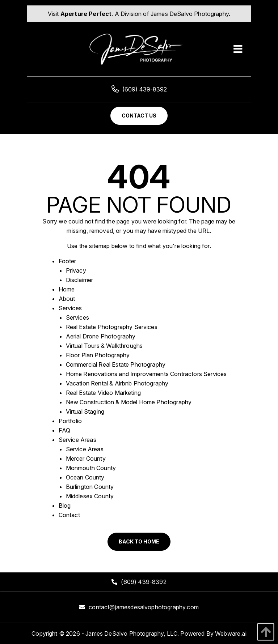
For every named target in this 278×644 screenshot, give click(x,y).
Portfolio (70, 421)
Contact (69, 515)
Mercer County (86, 459)
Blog (65, 506)
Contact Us (139, 116)
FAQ (64, 430)
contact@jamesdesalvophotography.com (144, 607)
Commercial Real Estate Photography (116, 364)
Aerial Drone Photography (101, 336)
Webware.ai (231, 634)
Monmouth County (91, 468)
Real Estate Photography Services (112, 327)
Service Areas (77, 440)
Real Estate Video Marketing (103, 393)
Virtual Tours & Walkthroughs (104, 346)
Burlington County (90, 487)
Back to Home (139, 541)
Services (70, 308)
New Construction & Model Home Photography (129, 402)
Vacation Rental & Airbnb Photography (117, 383)
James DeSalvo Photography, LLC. (132, 634)
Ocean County (85, 477)
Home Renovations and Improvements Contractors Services (146, 374)
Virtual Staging (85, 411)
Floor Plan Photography (98, 355)
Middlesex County (90, 496)
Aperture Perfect (86, 14)
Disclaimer (80, 280)
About (67, 299)
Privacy (76, 270)
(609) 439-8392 (139, 89)
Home (67, 289)
